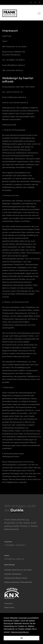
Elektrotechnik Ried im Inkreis (16, 578)
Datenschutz (9, 607)
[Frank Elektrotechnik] (10, 13)
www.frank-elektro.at (15, 70)
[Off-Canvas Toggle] (39, 13)
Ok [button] (21, 638)
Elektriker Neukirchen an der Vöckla (18, 570)
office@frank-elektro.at (16, 65)
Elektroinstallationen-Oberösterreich (18, 582)
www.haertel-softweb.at (19, 103)
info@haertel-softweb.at (17, 97)
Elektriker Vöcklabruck (13, 574)
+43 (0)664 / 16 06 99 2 (15, 545)
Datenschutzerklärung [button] (20, 632)
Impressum (9, 603)
